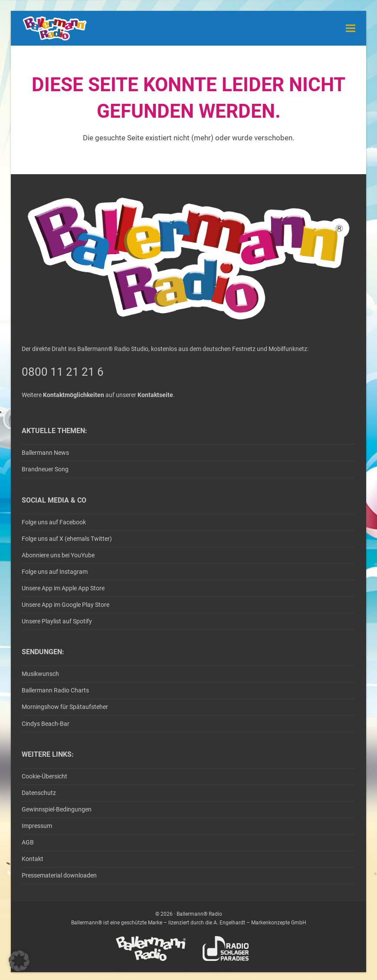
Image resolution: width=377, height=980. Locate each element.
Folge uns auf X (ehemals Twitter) (67, 539)
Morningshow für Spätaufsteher (65, 707)
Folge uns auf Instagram (55, 572)
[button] (351, 28)
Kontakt (33, 859)
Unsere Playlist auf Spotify (57, 621)
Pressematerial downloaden (59, 875)
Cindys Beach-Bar (46, 724)
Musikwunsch (40, 674)
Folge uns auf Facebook (54, 522)
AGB (28, 842)
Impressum (37, 826)
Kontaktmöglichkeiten (74, 395)
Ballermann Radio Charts (55, 690)
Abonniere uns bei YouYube (58, 555)
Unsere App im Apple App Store (63, 588)
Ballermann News (45, 453)
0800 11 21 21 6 (63, 372)
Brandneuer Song (45, 469)
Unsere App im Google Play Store (66, 605)
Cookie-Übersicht (44, 776)
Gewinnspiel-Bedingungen (57, 809)
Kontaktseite (155, 395)
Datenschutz (39, 793)
